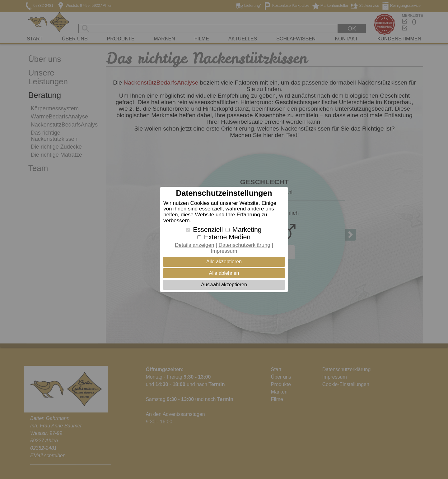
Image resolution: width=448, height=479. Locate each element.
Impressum (224, 251)
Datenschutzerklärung (244, 245)
